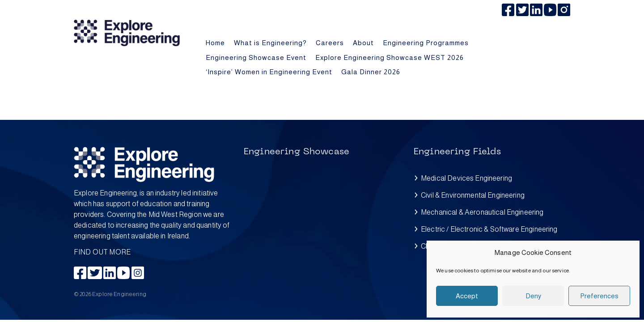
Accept (467, 296)
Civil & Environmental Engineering (473, 195)
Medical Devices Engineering (466, 178)
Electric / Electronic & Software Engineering (489, 229)
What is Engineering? (270, 43)
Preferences (599, 296)
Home (215, 43)
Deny (533, 296)
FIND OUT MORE (152, 222)
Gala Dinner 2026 (371, 72)
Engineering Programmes (426, 43)
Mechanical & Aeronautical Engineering (482, 212)
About (363, 43)
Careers (330, 43)
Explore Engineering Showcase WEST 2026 (390, 57)
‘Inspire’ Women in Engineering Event (269, 72)
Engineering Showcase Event (256, 57)
